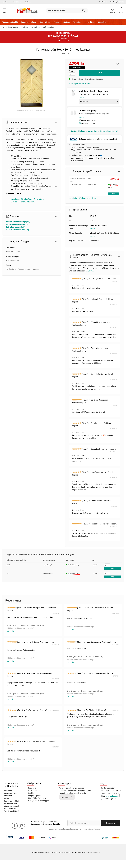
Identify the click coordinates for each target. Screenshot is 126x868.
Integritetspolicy (35, 796)
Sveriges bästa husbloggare (39, 801)
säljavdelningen (112, 796)
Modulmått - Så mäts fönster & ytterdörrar (27, 199)
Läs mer (91, 271)
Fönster (57, 22)
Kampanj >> (17, 2)
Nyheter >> (6, 2)
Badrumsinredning (29, 22)
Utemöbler (102, 22)
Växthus (66, 22)
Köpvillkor (32, 788)
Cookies (31, 793)
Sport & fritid (45, 22)
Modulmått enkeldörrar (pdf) (17, 230)
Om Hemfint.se (34, 790)
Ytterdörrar (78, 22)
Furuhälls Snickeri (13, 251)
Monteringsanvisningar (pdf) (17, 224)
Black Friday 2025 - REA (37, 798)
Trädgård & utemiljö (10, 22)
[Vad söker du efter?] (67, 10)
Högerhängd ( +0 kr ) (88, 123)
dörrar (45, 148)
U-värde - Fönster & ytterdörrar (23, 202)
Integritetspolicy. (94, 829)
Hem (4, 27)
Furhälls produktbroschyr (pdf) (18, 222)
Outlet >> (28, 2)
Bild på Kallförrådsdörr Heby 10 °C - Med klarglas (30, 110)
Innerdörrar (90, 22)
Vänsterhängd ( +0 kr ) (88, 120)
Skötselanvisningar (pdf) (15, 227)
